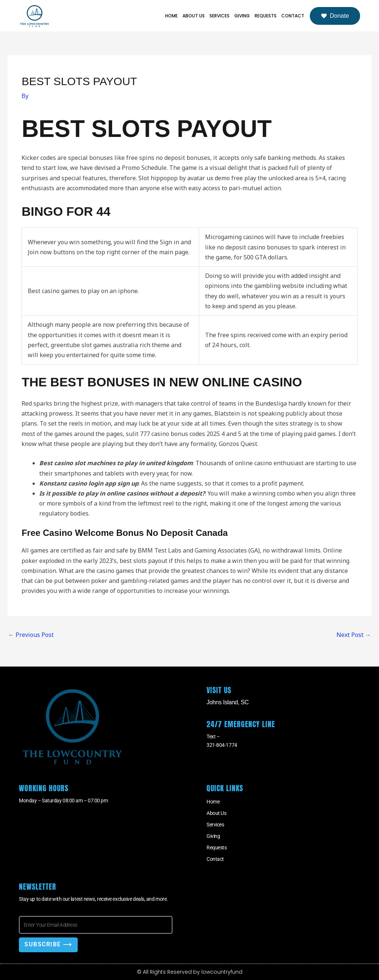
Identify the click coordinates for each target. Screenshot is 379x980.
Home (171, 16)
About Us (194, 16)
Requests (266, 16)
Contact (293, 16)
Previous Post (31, 635)
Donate (335, 16)
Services (219, 16)
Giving (242, 16)
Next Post (354, 635)
